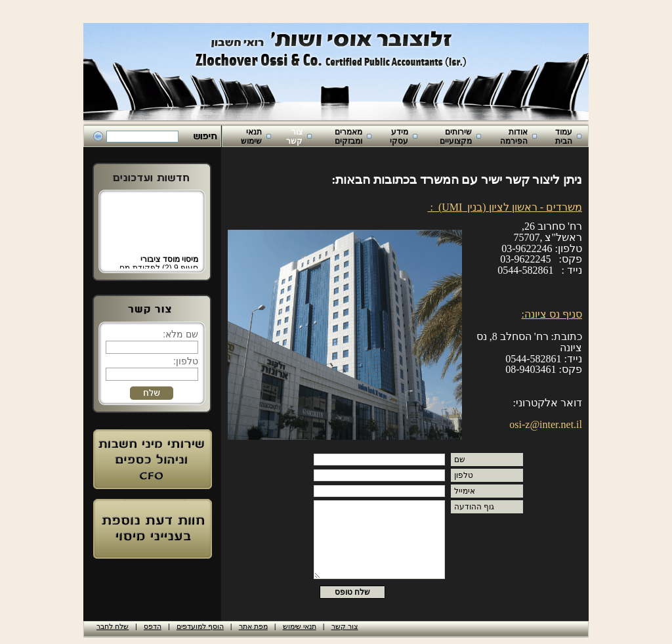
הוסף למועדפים (200, 626)
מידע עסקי (399, 137)
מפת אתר (253, 626)
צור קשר (294, 137)
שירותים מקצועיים (456, 137)
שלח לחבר (113, 626)
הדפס (153, 626)
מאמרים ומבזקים (348, 137)
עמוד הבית (564, 137)
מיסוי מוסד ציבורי (169, 263)
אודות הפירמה (514, 137)
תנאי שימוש (251, 137)
